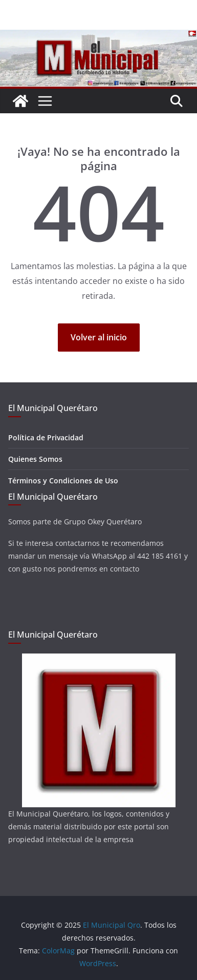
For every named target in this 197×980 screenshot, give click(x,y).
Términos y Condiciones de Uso (63, 481)
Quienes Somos (35, 459)
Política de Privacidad (46, 437)
